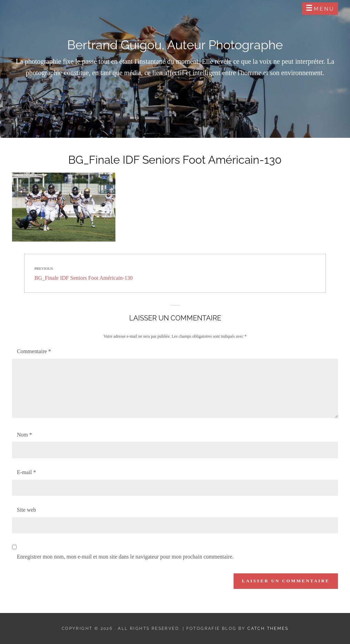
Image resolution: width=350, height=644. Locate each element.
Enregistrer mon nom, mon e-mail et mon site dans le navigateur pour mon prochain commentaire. (125, 557)
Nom (24, 435)
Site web (27, 510)
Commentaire (34, 351)
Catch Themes (268, 628)
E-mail (27, 472)
